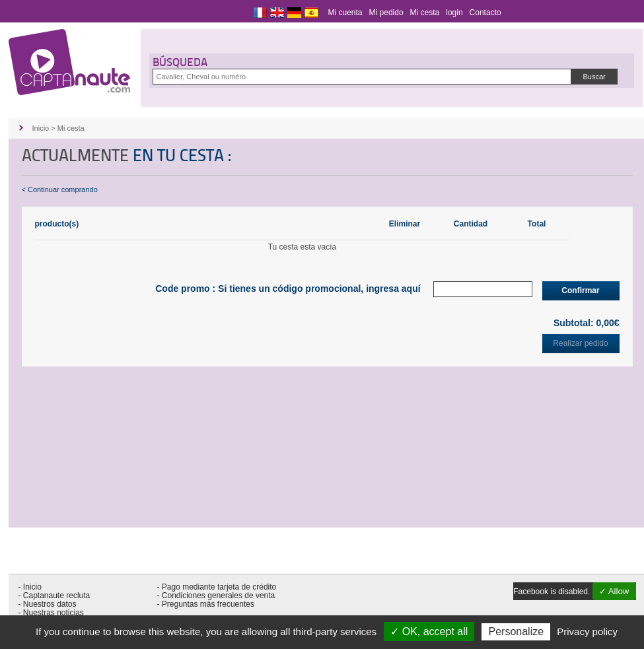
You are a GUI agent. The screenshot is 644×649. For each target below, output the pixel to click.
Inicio (41, 128)
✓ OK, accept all (429, 632)
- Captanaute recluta (54, 596)
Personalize (516, 632)
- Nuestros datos (48, 604)
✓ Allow (614, 591)
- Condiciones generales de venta (216, 596)
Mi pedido (386, 13)
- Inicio (30, 587)
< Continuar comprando (60, 189)
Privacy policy (587, 632)
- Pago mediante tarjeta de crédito (217, 587)
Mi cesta (425, 13)
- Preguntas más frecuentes (206, 604)
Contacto (485, 13)
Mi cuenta (345, 13)
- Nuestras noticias (51, 613)
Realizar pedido (580, 343)
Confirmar (580, 290)
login (454, 13)
